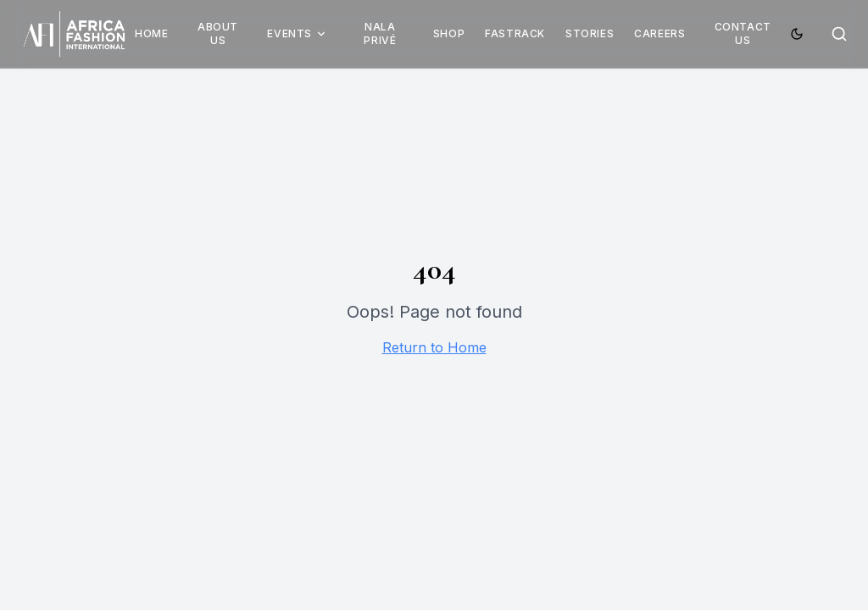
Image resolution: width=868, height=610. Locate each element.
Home (151, 33)
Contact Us (743, 33)
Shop (449, 33)
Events (297, 33)
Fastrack (515, 33)
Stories (590, 33)
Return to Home (434, 347)
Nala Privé (380, 33)
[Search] (839, 34)
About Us (218, 33)
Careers (659, 33)
